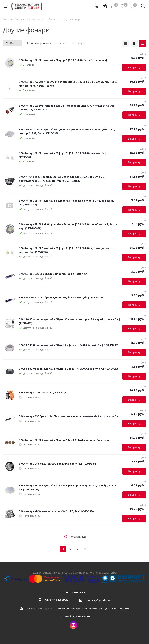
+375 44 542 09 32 (57, 600)
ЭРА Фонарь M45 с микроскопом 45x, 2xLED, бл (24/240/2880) (57, 511)
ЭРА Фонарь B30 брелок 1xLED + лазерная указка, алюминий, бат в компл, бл (68, 416)
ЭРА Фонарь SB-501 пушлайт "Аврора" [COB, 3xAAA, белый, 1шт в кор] (63, 60)
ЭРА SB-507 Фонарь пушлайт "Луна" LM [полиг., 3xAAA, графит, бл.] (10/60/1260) (69, 369)
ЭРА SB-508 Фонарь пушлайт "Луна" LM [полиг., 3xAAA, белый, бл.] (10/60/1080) (68, 345)
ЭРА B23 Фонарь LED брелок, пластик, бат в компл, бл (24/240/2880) (61, 298)
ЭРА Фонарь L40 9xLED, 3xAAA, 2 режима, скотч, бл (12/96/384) (57, 464)
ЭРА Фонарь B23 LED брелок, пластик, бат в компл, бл (53, 274)
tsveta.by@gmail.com (98, 600)
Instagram (74, 625)
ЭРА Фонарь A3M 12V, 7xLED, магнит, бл (44, 393)
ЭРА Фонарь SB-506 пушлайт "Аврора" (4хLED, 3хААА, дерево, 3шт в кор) (65, 440)
